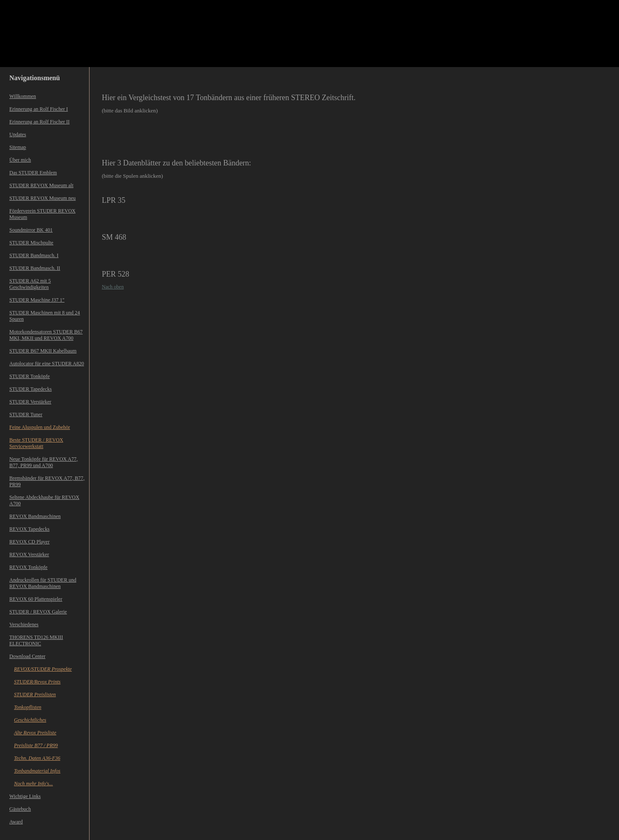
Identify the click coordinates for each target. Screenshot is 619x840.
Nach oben (113, 287)
